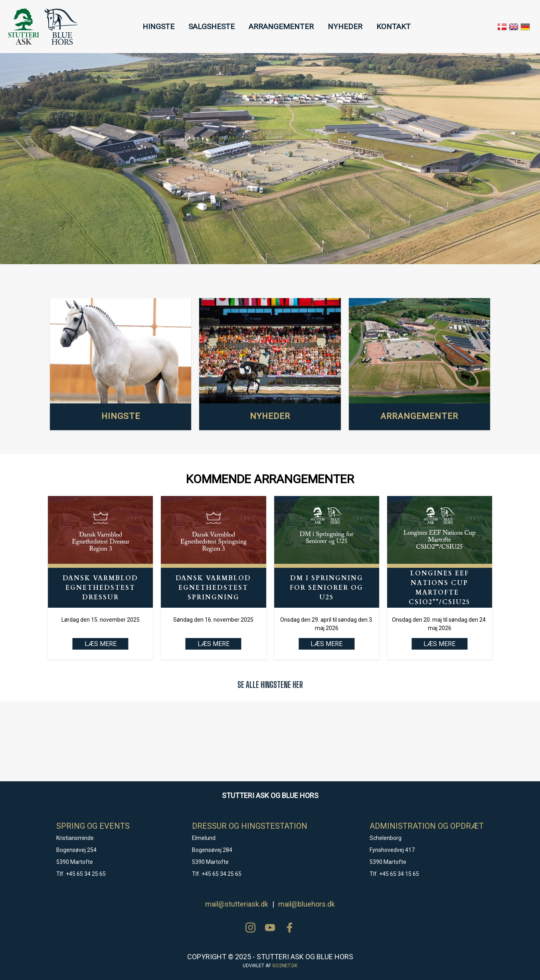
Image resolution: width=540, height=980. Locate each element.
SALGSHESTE (212, 27)
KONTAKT (394, 27)
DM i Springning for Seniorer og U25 (326, 588)
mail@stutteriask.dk (237, 904)
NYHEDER (345, 27)
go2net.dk (285, 966)
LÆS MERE (214, 644)
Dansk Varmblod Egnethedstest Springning (213, 588)
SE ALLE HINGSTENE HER (270, 685)
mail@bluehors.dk (307, 904)
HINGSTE (158, 27)
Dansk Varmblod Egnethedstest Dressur (100, 588)
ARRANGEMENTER (281, 27)
